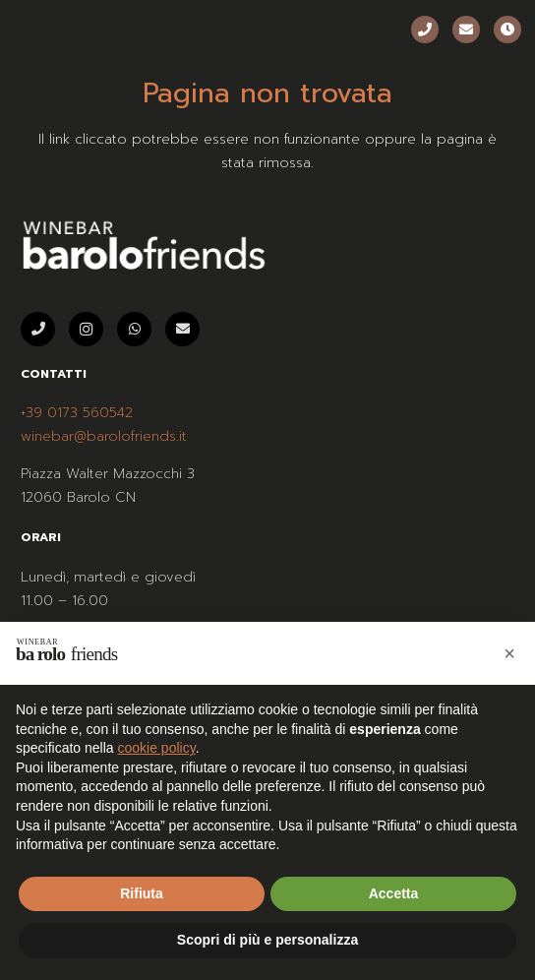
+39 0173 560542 (77, 413)
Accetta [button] (394, 893)
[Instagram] (86, 329)
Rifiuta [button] (142, 893)
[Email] (466, 30)
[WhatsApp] (134, 329)
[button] (509, 653)
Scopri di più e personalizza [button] (267, 940)
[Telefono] (425, 30)
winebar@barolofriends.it (104, 436)
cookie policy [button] (157, 748)
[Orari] (507, 30)
